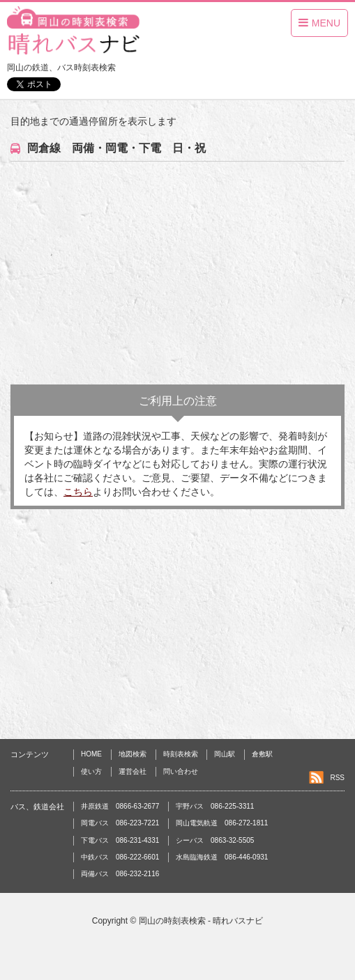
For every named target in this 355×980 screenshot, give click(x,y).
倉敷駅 (262, 754)
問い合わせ (181, 771)
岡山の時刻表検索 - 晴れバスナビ (201, 921)
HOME (91, 754)
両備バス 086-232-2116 (120, 874)
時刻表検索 (181, 754)
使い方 (91, 771)
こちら (78, 492)
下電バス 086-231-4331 (120, 840)
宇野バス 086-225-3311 (215, 806)
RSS (337, 778)
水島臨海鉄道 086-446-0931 (222, 857)
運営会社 (133, 771)
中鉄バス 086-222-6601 (120, 857)
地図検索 (133, 754)
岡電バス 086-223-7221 (120, 823)
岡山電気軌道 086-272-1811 (222, 823)
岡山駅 (225, 754)
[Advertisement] (177, 273)
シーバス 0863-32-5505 (215, 840)
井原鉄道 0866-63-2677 (120, 806)
